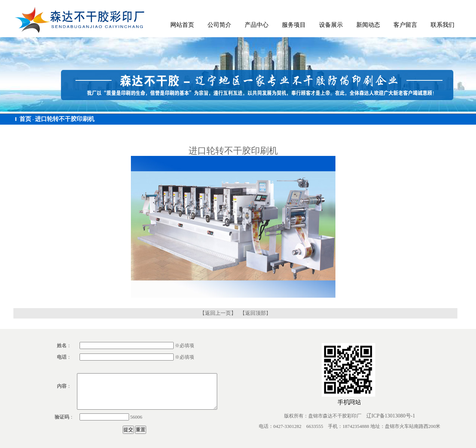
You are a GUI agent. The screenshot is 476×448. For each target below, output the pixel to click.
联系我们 (443, 25)
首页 (25, 119)
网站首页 (182, 25)
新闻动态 (368, 25)
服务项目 (294, 25)
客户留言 (405, 25)
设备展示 (331, 25)
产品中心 (257, 25)
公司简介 (219, 25)
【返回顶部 (253, 313)
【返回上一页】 (218, 313)
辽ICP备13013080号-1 (391, 416)
